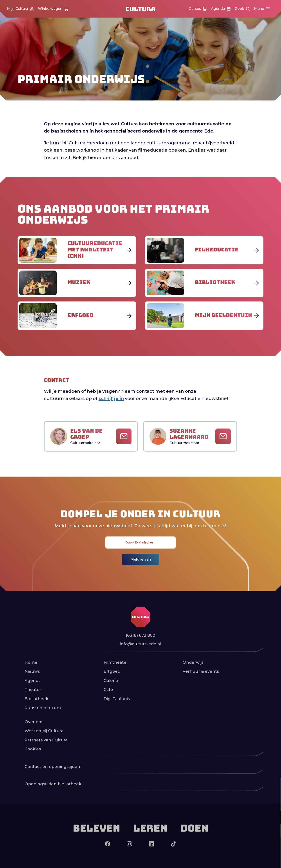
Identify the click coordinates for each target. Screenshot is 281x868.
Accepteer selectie (244, 860)
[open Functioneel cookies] (274, 818)
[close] (274, 786)
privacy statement (226, 803)
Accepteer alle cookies (244, 847)
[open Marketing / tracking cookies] (274, 831)
